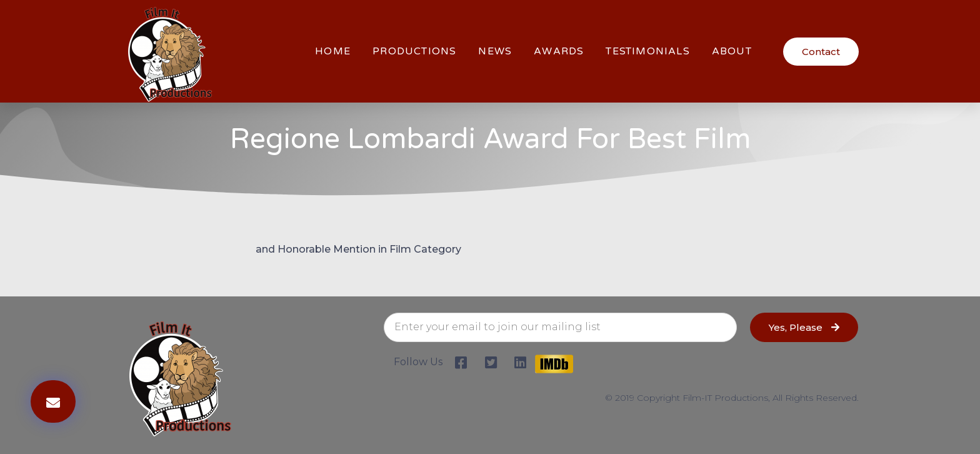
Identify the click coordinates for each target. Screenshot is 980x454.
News (495, 51)
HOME (333, 51)
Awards (559, 51)
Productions (414, 51)
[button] (821, 52)
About (732, 51)
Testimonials (647, 51)
